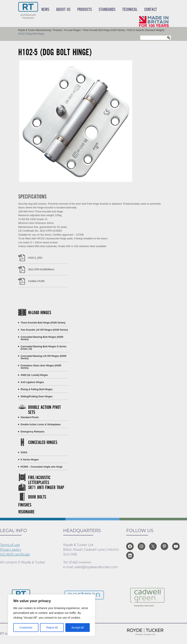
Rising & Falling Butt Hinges (37, 389)
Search (169, 38)
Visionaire (26, 512)
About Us (63, 10)
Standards (107, 10)
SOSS (24, 452)
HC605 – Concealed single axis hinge (42, 467)
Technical (130, 10)
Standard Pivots (30, 417)
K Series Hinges (30, 460)
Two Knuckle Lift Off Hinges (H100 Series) (44, 330)
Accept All (78, 628)
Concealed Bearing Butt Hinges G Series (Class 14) (43, 348)
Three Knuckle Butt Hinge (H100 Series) (43, 323)
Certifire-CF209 (36, 281)
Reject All (52, 628)
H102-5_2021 (35, 258)
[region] (52, 615)
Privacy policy (11, 550)
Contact (151, 10)
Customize (26, 628)
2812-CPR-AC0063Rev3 (41, 270)
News (45, 10)
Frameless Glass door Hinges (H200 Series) (41, 367)
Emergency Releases (32, 432)
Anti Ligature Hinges (32, 382)
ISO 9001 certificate (15, 554)
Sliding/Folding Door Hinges (37, 397)
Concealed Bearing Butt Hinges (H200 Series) (42, 338)
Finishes (25, 505)
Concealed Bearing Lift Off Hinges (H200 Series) (43, 357)
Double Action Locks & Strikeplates (41, 425)
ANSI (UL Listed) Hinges (34, 375)
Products (85, 10)
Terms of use (10, 545)
